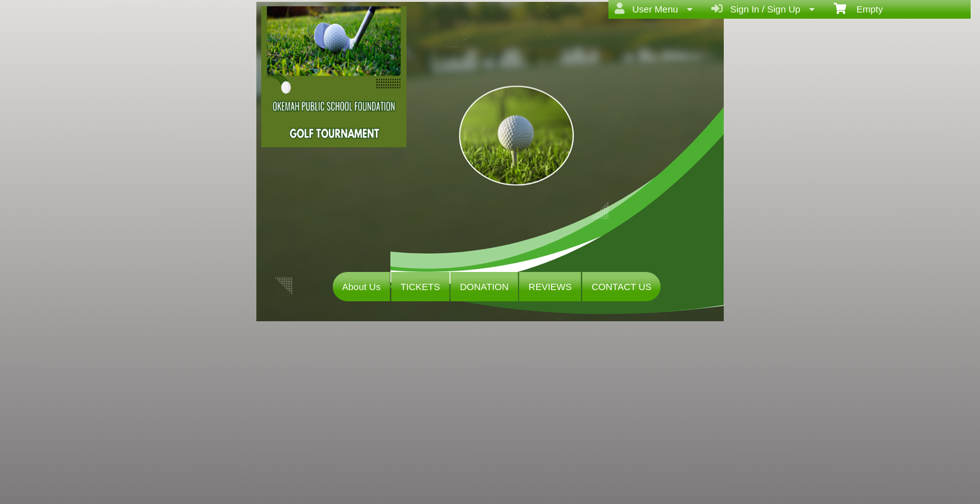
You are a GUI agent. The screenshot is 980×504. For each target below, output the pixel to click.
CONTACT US (622, 287)
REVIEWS (550, 287)
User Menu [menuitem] (654, 9)
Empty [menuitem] (858, 8)
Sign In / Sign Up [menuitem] (763, 9)
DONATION (484, 287)
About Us (362, 287)
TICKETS (420, 287)
